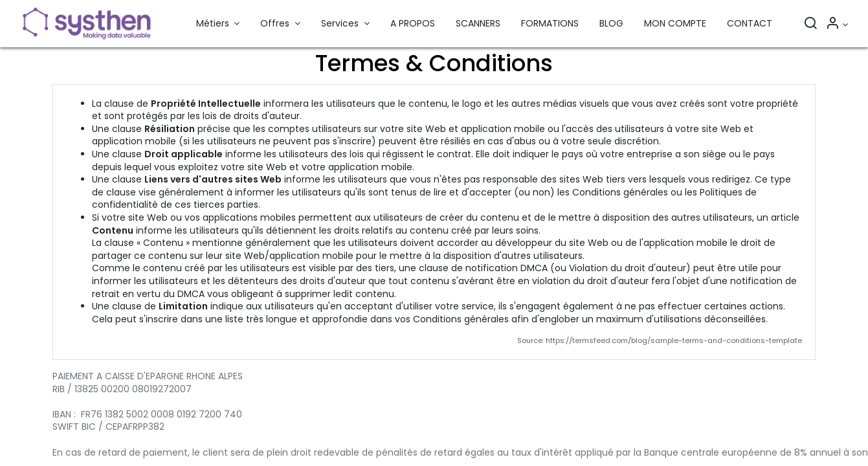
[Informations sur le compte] (837, 25)
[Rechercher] (810, 25)
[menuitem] (413, 24)
